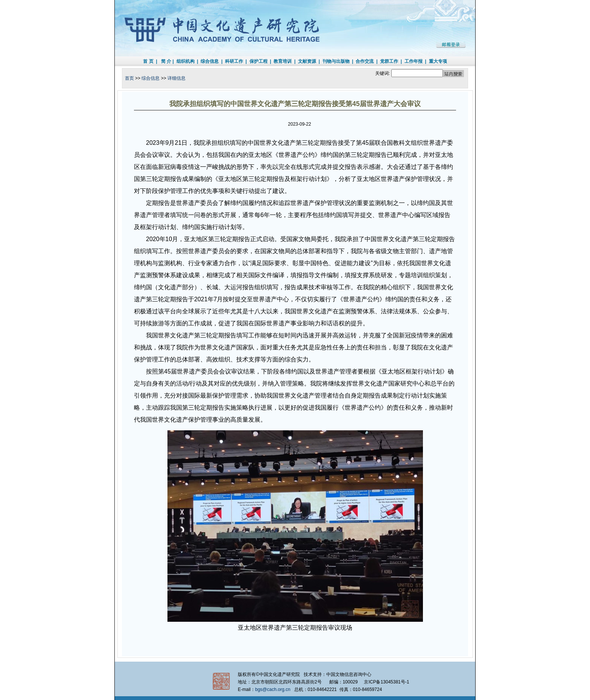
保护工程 (259, 61)
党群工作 (389, 61)
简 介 (166, 61)
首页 (129, 78)
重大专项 (438, 61)
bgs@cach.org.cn (273, 689)
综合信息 (210, 61)
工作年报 (414, 61)
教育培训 (283, 61)
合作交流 (365, 61)
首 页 (148, 61)
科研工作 (234, 61)
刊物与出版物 (336, 61)
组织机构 (186, 61)
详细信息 (176, 78)
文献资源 (307, 61)
